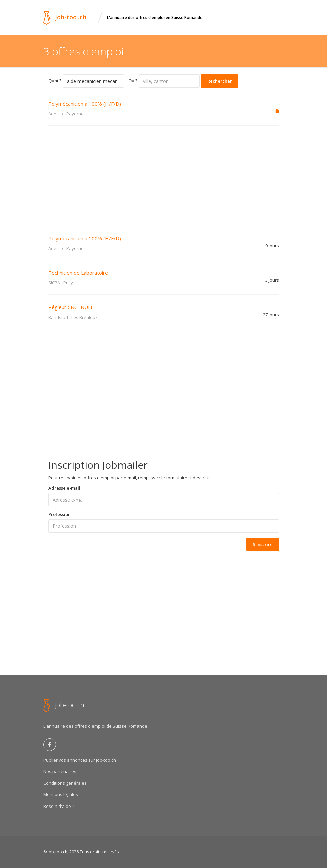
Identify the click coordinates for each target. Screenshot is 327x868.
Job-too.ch (57, 852)
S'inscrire (263, 544)
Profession (59, 514)
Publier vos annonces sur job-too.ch (80, 760)
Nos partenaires (60, 771)
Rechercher (220, 81)
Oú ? (133, 81)
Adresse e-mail (64, 488)
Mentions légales (61, 794)
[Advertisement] (164, 176)
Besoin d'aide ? (59, 806)
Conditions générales (65, 783)
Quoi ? (55, 81)
